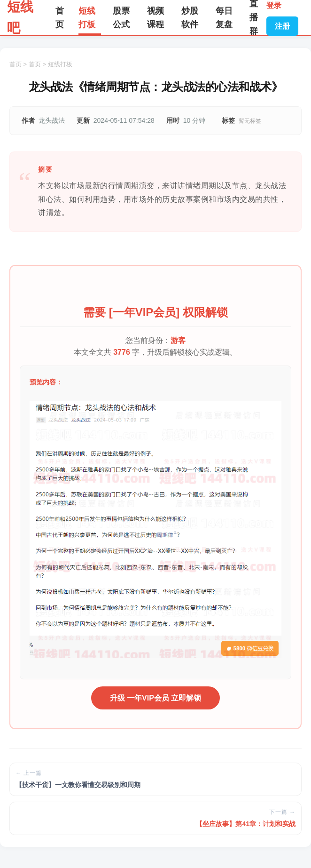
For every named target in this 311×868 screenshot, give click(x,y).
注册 (282, 26)
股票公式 (121, 18)
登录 (274, 5)
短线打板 (87, 18)
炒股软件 (190, 18)
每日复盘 (224, 18)
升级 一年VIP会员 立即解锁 (156, 698)
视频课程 (155, 18)
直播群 (254, 18)
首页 (60, 18)
